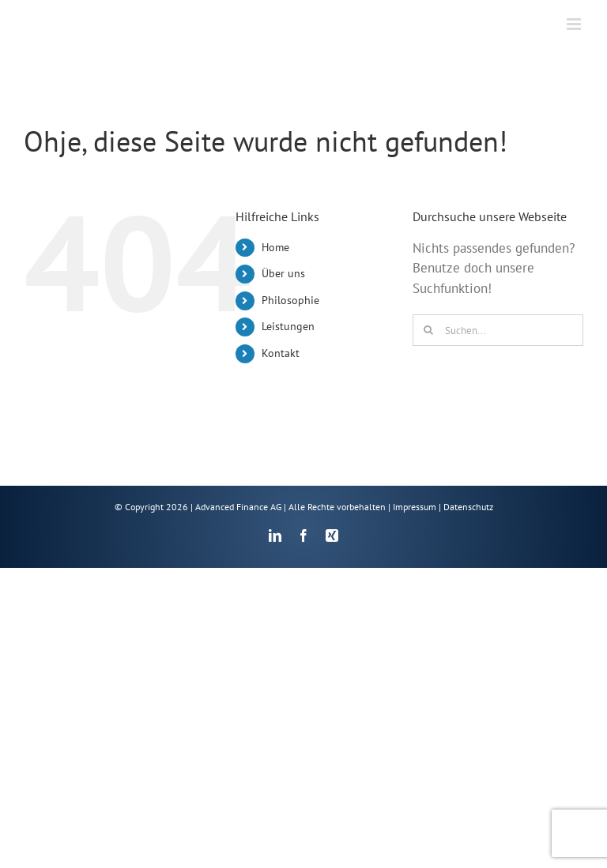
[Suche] (428, 330)
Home (275, 247)
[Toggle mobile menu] (575, 24)
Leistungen (288, 326)
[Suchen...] (498, 330)
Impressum (415, 507)
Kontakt (281, 353)
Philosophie (290, 300)
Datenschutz (468, 507)
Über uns (283, 273)
